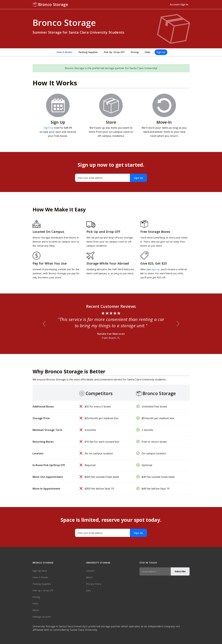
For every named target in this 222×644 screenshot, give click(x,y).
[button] (44, 324)
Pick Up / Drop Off (114, 52)
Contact (90, 571)
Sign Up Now (40, 571)
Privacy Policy (94, 584)
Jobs (88, 590)
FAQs (148, 52)
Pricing (135, 52)
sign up (155, 269)
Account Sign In (179, 4)
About (36, 610)
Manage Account (42, 617)
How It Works (65, 52)
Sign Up (161, 52)
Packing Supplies (88, 52)
